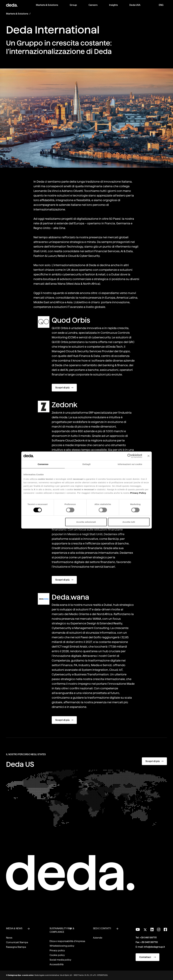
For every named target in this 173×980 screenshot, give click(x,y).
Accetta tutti (129, 522)
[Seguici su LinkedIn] (152, 930)
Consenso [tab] (43, 464)
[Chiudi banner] (149, 456)
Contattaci (147, 957)
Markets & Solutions (17, 14)
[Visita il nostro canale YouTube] (138, 930)
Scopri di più (64, 388)
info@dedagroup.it (154, 947)
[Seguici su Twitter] (145, 929)
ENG (161, 5)
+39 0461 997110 (149, 942)
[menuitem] (47, 7)
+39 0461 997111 (148, 938)
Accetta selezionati (86, 522)
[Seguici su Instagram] (159, 930)
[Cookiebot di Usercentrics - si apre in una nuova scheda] (129, 456)
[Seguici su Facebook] (165, 930)
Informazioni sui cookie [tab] (130, 464)
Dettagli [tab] (86, 464)
